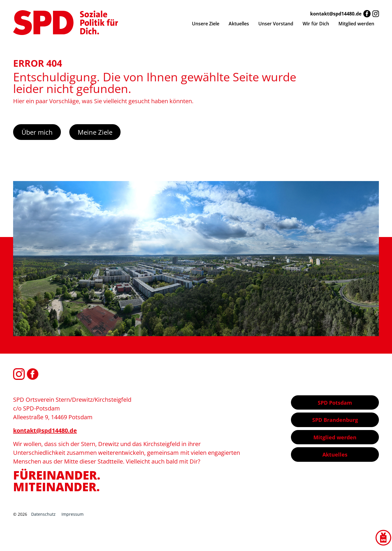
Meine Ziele (95, 132)
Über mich (37, 132)
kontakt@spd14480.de (336, 14)
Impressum (73, 514)
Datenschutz (43, 514)
